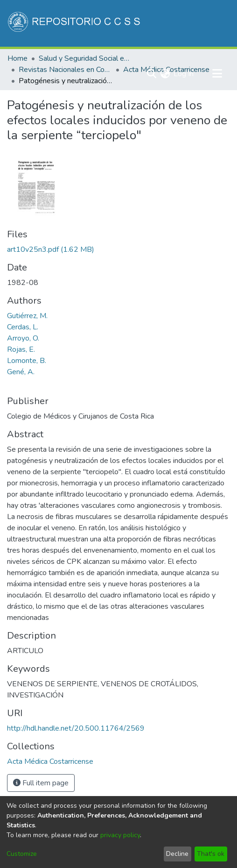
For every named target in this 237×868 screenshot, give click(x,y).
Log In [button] (184, 74)
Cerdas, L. (23, 327)
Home (17, 58)
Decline (177, 854)
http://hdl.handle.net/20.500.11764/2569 (76, 728)
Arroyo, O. (23, 338)
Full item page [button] (41, 783)
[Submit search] (151, 74)
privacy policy (120, 835)
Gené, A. (21, 372)
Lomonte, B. (27, 361)
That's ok (211, 854)
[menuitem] (165, 74)
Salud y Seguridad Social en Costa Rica (85, 58)
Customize (22, 854)
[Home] (75, 23)
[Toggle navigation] (217, 74)
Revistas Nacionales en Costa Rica (65, 70)
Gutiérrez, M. (27, 316)
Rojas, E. (21, 349)
